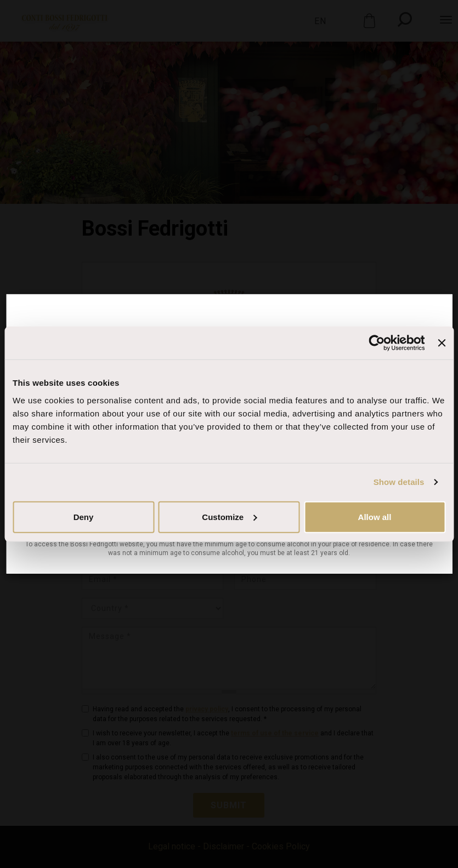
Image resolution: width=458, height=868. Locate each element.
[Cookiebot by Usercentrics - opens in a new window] (377, 343)
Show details (399, 482)
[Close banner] (442, 343)
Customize (229, 516)
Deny (84, 516)
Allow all (375, 516)
